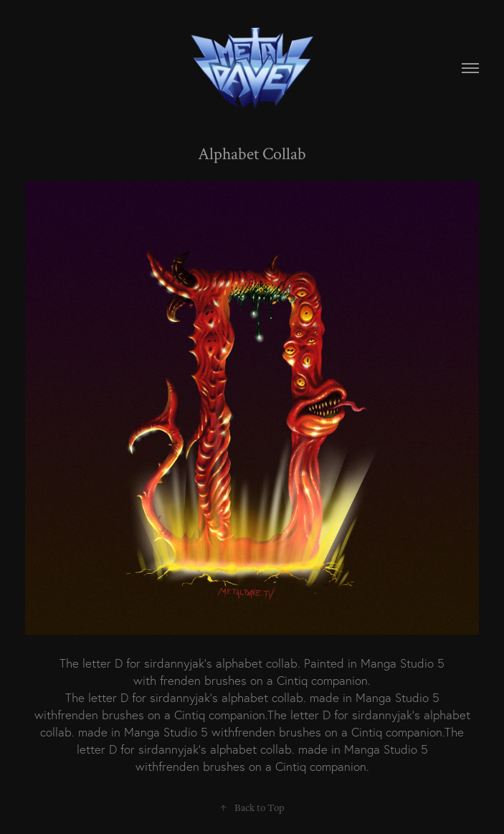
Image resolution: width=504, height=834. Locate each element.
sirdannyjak (174, 663)
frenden (180, 680)
